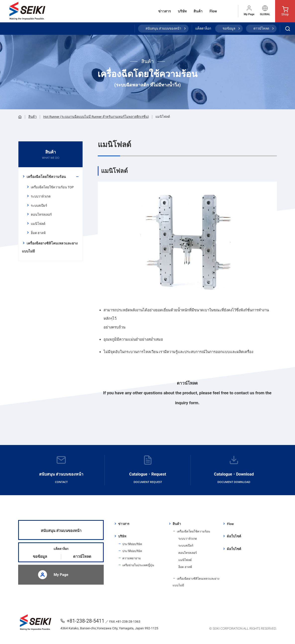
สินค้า (198, 11)
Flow (213, 11)
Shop (285, 11)
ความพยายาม (132, 558)
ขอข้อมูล (229, 28)
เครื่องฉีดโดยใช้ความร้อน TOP (52, 187)
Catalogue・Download (234, 470)
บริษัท (182, 11)
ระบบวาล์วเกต (41, 196)
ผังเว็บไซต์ (234, 536)
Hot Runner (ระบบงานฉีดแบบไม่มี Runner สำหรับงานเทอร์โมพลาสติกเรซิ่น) (96, 117)
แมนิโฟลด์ (38, 224)
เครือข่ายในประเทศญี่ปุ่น (138, 565)
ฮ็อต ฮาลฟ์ (38, 233)
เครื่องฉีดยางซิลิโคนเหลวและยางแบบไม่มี (50, 247)
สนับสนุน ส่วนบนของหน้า (163, 28)
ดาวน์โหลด (261, 28)
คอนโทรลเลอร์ (41, 215)
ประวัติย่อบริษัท (132, 544)
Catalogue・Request (148, 470)
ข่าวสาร (165, 11)
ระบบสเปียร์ (39, 206)
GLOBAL (265, 10)
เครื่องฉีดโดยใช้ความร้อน (46, 177)
